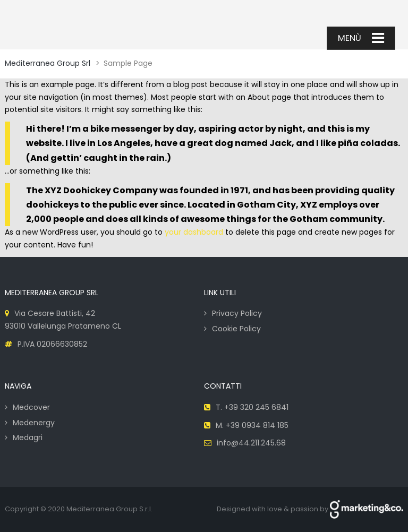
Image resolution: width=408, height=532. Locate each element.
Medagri (28, 437)
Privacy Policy (237, 313)
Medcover (31, 407)
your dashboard (194, 232)
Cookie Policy (236, 329)
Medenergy (34, 423)
